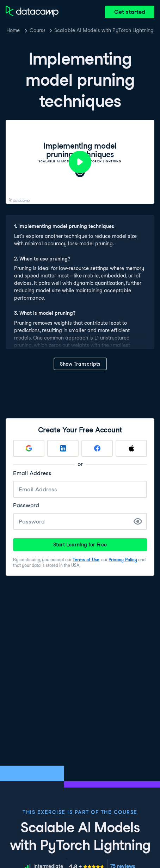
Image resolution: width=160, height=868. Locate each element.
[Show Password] (138, 521)
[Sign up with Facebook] (97, 448)
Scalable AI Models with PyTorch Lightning (104, 30)
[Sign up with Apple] (131, 448)
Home (13, 30)
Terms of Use (86, 560)
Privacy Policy (123, 560)
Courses (37, 30)
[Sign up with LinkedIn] (63, 448)
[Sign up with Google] (29, 448)
